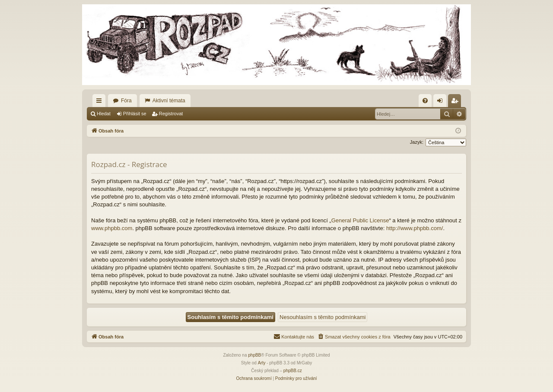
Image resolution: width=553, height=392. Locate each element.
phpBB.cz (293, 371)
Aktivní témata (169, 101)
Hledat (104, 114)
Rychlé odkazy (101, 102)
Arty (262, 363)
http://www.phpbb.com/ (415, 228)
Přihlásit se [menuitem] (442, 102)
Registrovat (171, 114)
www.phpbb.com (112, 228)
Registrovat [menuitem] (456, 102)
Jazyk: (417, 142)
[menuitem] (425, 101)
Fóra (126, 101)
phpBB (254, 355)
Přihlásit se (135, 114)
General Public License (360, 220)
